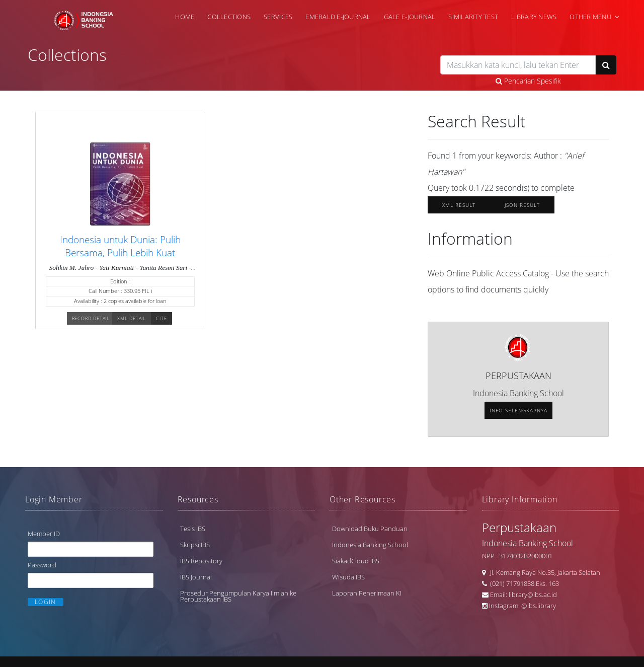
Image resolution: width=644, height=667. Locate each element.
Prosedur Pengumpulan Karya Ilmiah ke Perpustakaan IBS (238, 599)
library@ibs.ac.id (533, 597)
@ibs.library (539, 608)
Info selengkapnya (518, 413)
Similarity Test (473, 16)
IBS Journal (196, 579)
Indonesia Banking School (370, 547)
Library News (534, 16)
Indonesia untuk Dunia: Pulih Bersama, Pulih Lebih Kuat (120, 250)
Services (278, 16)
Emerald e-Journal (338, 16)
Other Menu (590, 16)
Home (185, 16)
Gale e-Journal (410, 16)
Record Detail (91, 322)
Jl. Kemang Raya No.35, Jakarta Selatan (543, 575)
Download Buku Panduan (370, 531)
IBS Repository (201, 563)
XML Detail (132, 322)
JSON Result (522, 208)
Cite (162, 322)
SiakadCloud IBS (356, 563)
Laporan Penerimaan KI (367, 596)
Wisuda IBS (348, 579)
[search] (518, 65)
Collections (229, 16)
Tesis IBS (193, 531)
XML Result (459, 208)
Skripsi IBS (195, 547)
